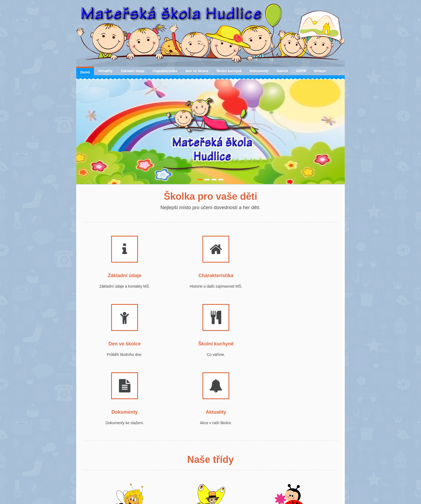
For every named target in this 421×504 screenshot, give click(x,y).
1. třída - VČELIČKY (117, 462)
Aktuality (105, 71)
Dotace (320, 71)
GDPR (301, 71)
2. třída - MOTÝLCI (198, 462)
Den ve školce (197, 71)
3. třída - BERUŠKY (281, 462)
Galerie (282, 71)
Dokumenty (259, 71)
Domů (85, 72)
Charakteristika (165, 71)
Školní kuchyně (229, 71)
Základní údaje (133, 71)
